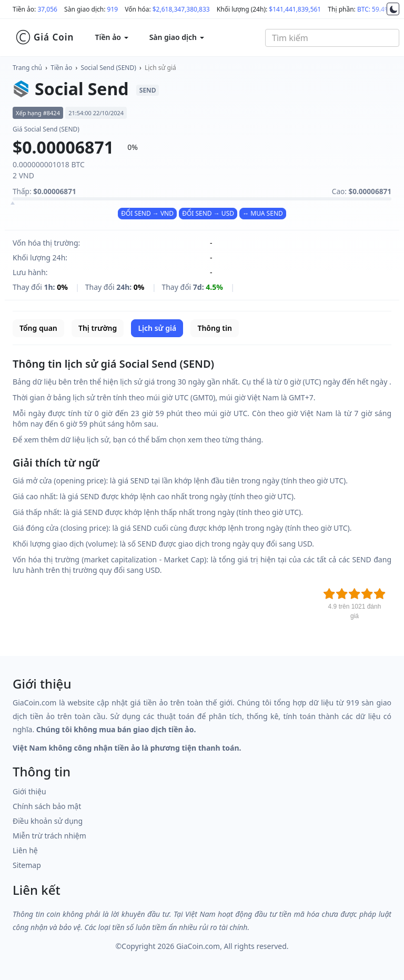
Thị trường (98, 328)
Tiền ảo (61, 68)
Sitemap (27, 865)
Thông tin (214, 328)
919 (113, 9)
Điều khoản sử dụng (48, 821)
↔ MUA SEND (263, 213)
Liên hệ (25, 850)
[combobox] (332, 38)
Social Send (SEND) (109, 68)
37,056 (47, 9)
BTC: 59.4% (373, 9)
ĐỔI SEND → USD (208, 213)
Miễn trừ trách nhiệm (49, 836)
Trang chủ (27, 68)
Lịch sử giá (160, 68)
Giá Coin (44, 37)
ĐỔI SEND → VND (147, 213)
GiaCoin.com (198, 946)
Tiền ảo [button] (111, 37)
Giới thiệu (29, 791)
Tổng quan (38, 328)
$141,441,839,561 (295, 9)
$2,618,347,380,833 (181, 9)
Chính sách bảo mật (47, 806)
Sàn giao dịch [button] (177, 37)
